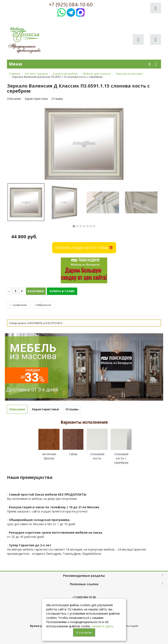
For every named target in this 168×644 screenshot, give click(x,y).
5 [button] (87, 226)
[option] (84, 143)
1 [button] (74, 226)
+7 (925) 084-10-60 (71, 4)
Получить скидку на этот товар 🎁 (84, 248)
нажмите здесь (102, 626)
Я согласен (84, 632)
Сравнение (18, 305)
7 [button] (94, 226)
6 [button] (91, 226)
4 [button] (84, 226)
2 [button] (77, 226)
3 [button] (81, 226)
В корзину (36, 291)
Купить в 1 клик (62, 291)
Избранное (43, 305)
